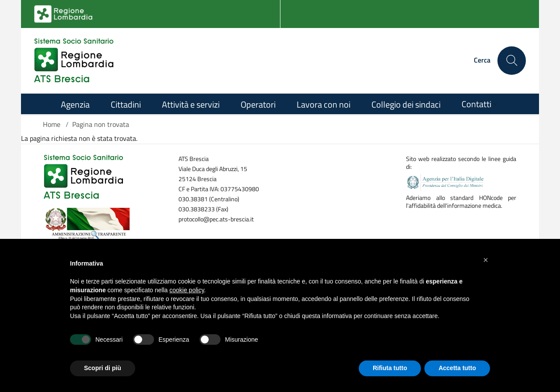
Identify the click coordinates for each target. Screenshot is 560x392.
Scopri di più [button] (103, 368)
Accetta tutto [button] (457, 368)
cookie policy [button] (187, 290)
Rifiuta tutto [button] (390, 368)
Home (52, 124)
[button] (486, 260)
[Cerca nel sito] (512, 61)
